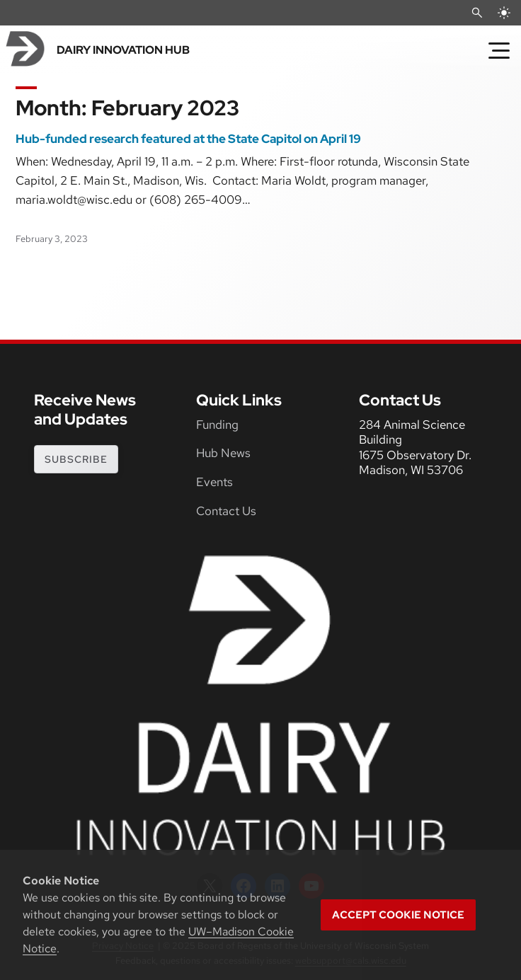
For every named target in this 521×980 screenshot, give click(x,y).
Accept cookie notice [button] (398, 915)
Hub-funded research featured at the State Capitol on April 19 (188, 139)
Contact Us (226, 511)
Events (214, 482)
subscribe (76, 459)
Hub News (223, 453)
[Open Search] (477, 13)
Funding (217, 425)
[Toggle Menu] (499, 50)
